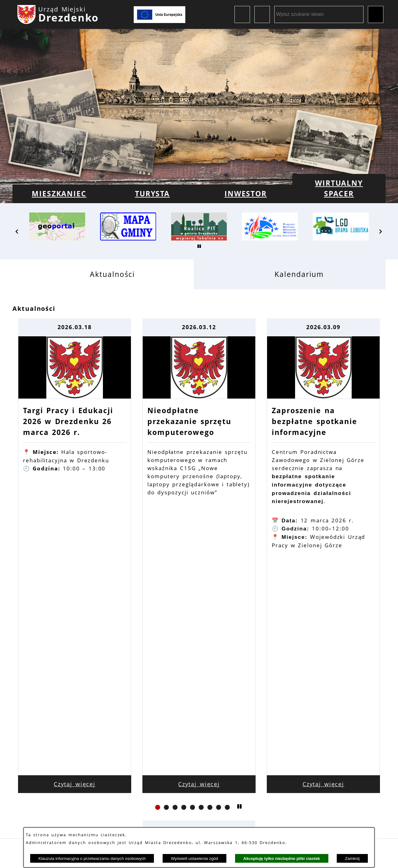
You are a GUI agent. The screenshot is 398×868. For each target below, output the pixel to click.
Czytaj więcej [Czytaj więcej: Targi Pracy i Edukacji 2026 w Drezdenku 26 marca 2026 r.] (75, 575)
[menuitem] (59, 194)
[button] (17, 231)
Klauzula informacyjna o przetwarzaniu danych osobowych (92, 859)
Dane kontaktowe (104, 805)
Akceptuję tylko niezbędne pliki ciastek (282, 859)
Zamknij (352, 859)
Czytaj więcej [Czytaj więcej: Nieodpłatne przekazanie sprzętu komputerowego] (199, 575)
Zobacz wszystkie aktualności (199, 621)
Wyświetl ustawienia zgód (195, 859)
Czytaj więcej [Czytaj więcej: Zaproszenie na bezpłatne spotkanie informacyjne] (324, 575)
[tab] (103, 274)
